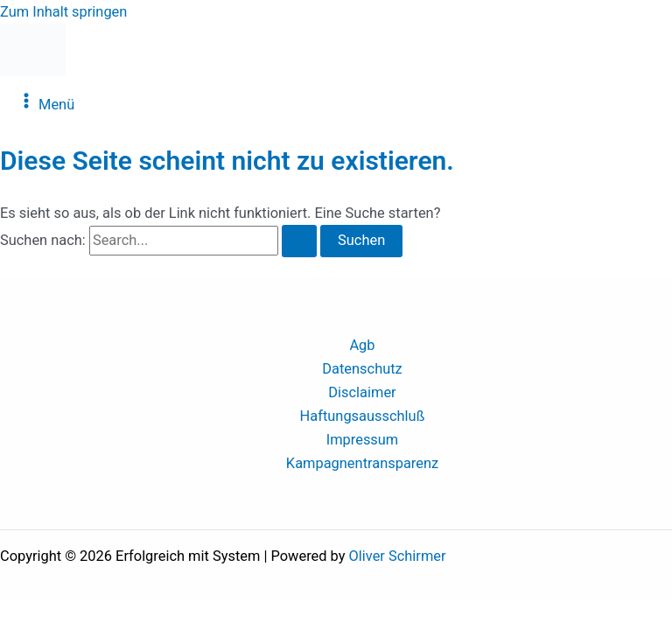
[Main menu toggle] (46, 102)
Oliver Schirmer (398, 556)
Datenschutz (362, 369)
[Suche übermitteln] (299, 241)
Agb (362, 345)
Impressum (363, 440)
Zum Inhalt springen (63, 12)
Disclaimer (362, 392)
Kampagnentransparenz (362, 463)
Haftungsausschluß (363, 416)
